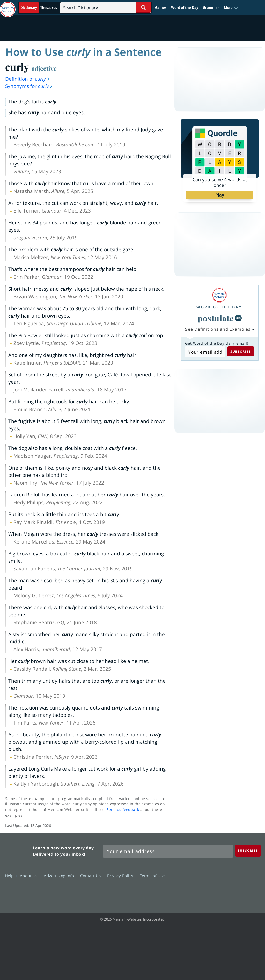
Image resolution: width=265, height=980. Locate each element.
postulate (216, 318)
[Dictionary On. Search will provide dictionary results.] (39, 8)
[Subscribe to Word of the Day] (205, 352)
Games (161, 7)
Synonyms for (29, 86)
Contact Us (92, 875)
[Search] (106, 7)
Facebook (195, 890)
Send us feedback (123, 809)
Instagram (251, 890)
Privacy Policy (122, 875)
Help (11, 875)
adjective (44, 68)
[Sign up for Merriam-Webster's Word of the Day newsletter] (168, 851)
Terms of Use (152, 875)
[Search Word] (143, 7)
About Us (30, 875)
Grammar (211, 7)
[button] (231, 8)
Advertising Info (60, 875)
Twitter (214, 890)
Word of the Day (185, 7)
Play (220, 195)
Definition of (28, 79)
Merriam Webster (18, 850)
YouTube (233, 890)
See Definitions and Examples (218, 329)
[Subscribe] (248, 851)
